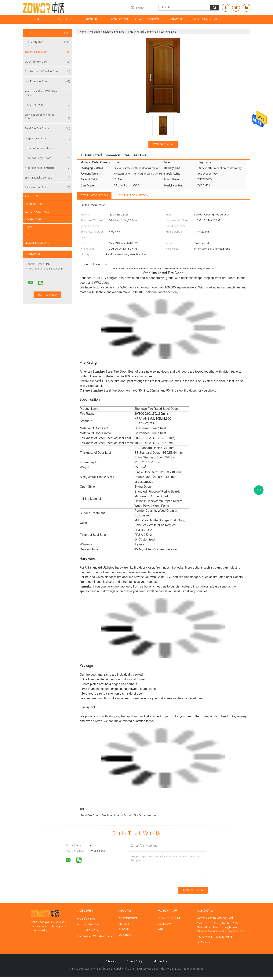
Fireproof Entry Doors (47, 158)
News (28, 227)
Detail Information (94, 196)
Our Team (125, 935)
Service (124, 929)
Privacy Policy (135, 961)
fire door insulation (146, 815)
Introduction (128, 918)
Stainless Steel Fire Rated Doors (47, 117)
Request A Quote (206, 19)
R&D (160, 929)
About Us (92, 19)
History (124, 924)
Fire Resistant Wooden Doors (47, 72)
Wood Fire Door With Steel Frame (47, 94)
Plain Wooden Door (47, 188)
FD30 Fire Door (47, 105)
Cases (29, 235)
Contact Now (163, 144)
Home (36, 19)
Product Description (134, 196)
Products (64, 19)
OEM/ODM (164, 924)
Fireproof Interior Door (47, 148)
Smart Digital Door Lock (47, 178)
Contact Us (175, 19)
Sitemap (111, 961)
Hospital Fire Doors (47, 138)
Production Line (169, 918)
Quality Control (147, 19)
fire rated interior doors (116, 815)
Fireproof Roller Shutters (47, 168)
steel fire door (90, 815)
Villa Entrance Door (47, 81)
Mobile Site (160, 961)
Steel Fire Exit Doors (47, 128)
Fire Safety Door (47, 42)
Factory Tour (120, 19)
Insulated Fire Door (47, 52)
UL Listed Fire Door (47, 62)
